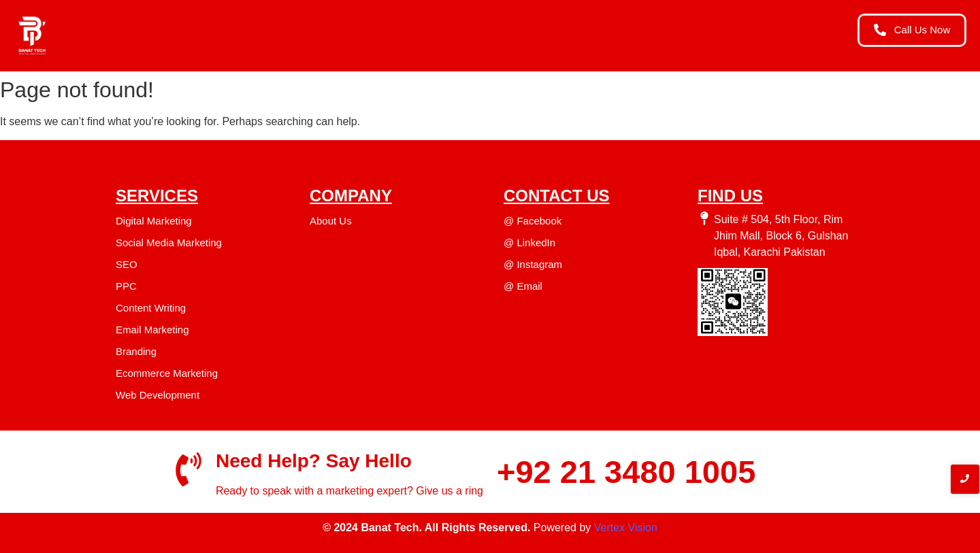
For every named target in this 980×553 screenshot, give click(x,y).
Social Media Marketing (169, 242)
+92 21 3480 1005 (626, 472)
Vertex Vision (626, 527)
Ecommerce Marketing (167, 373)
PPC (126, 286)
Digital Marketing (154, 221)
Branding (136, 351)
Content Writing (151, 308)
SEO (127, 264)
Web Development (158, 395)
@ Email (523, 286)
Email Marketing (152, 330)
